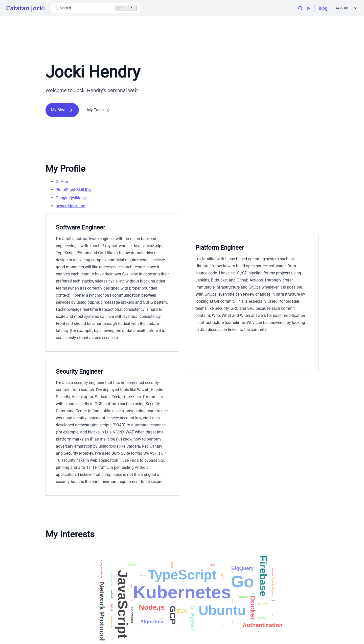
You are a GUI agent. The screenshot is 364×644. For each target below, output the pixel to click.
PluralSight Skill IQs (73, 190)
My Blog (62, 110)
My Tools (99, 110)
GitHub (62, 182)
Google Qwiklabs (71, 198)
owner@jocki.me (70, 206)
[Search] (96, 8)
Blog (323, 8)
